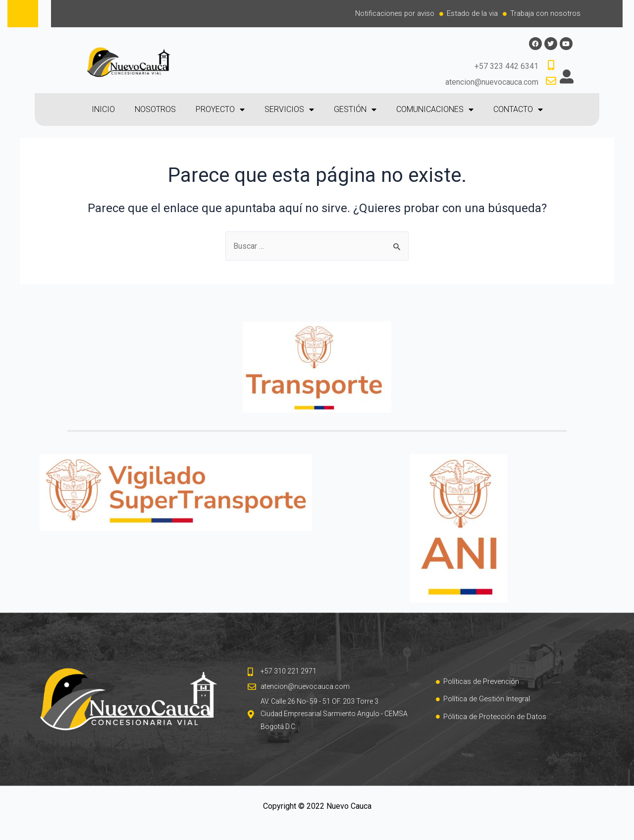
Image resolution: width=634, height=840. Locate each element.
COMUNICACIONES (435, 110)
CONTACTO (518, 110)
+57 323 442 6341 (506, 67)
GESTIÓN (355, 110)
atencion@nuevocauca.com (492, 82)
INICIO (103, 110)
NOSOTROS (155, 110)
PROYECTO (220, 110)
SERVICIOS (289, 110)
